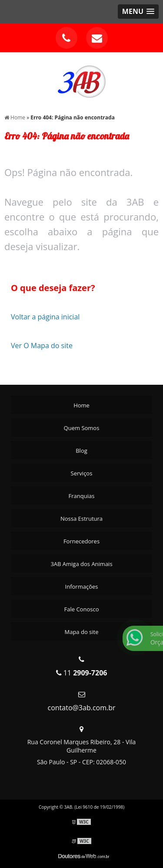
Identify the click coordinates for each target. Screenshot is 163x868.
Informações (82, 587)
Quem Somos (82, 428)
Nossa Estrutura (81, 519)
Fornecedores (81, 541)
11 (82, 673)
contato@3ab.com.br (81, 708)
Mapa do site (81, 632)
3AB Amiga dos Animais (81, 564)
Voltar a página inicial (45, 317)
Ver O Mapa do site (42, 346)
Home (81, 405)
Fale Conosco (82, 609)
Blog (81, 451)
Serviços (82, 473)
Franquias (82, 496)
